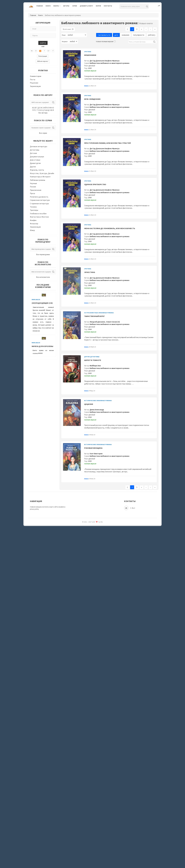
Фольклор (34, 224)
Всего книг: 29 (68, 29)
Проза (33, 193)
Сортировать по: (104, 35)
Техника (33, 207)
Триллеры (34, 210)
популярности (139, 35)
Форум (98, 6)
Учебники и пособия (38, 214)
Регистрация (43, 56)
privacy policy (34, 509)
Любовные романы (38, 180)
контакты (45, 507)
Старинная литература (39, 204)
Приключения (36, 190)
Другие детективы (92, 357)
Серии (75, 6)
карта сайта (54, 507)
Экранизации (35, 86)
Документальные (37, 157)
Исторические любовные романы (98, 401)
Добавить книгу (86, 6)
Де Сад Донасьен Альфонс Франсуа (105, 61)
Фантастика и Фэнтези (39, 217)
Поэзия (33, 187)
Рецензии (34, 83)
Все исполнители (43, 277)
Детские (34, 153)
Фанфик (33, 220)
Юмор (32, 230)
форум (39, 507)
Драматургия (35, 163)
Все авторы (43, 113)
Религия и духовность (39, 197)
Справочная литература (40, 200)
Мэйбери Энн (95, 366)
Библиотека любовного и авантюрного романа (109, 63)
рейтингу (152, 35)
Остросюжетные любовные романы (99, 313)
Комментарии (36, 76)
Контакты (108, 6)
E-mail (130, 508)
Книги (48, 6)
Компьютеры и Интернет (40, 177)
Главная (40, 6)
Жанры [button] (56, 6)
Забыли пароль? (43, 61)
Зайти (43, 43)
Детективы (35, 150)
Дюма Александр (97, 410)
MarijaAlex (36, 300)
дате (116, 35)
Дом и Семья (35, 160)
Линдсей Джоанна (98, 322)
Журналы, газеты (37, 170)
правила (62, 507)
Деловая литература (39, 146)
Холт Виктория (96, 454)
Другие (33, 167)
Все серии (43, 133)
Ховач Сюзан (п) (113, 322)
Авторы (66, 6)
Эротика (88, 52)
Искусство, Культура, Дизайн (42, 173)
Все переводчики (43, 254)
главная (33, 507)
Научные (34, 183)
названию (126, 35)
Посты (33, 80)
